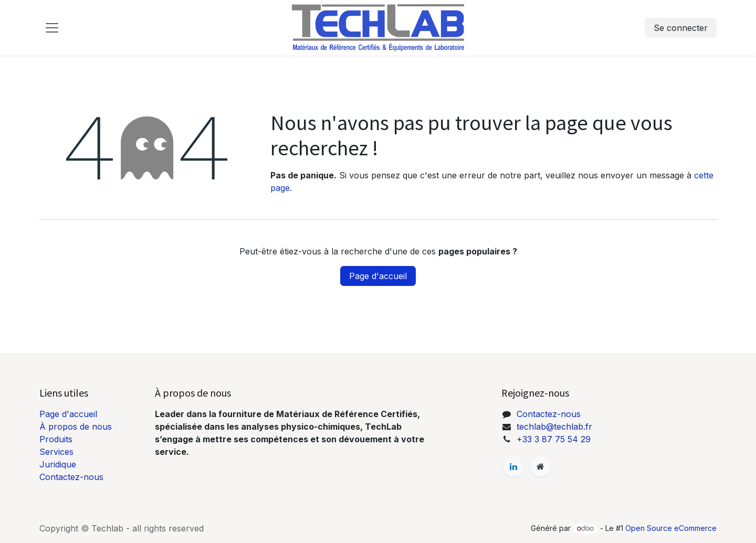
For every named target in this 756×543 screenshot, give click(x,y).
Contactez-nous (71, 477)
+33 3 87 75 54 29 (554, 439)
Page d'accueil (378, 276)
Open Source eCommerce (671, 528)
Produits (56, 439)
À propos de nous (76, 427)
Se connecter (681, 28)
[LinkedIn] (513, 466)
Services (56, 452)
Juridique (58, 464)
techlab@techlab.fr (554, 427)
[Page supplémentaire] (541, 466)
